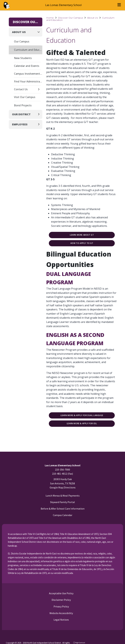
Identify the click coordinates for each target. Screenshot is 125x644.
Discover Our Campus (70, 18)
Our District (21, 114)
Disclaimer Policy (61, 600)
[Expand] (40, 90)
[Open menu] (119, 5)
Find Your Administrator (28, 81)
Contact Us (21, 89)
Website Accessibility (61, 613)
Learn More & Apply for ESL (82, 424)
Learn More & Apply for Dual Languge (82, 415)
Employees (20, 124)
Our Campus (22, 41)
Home (50, 18)
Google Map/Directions (63, 487)
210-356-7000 (62, 470)
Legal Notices (61, 620)
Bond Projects (23, 105)
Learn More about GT (82, 235)
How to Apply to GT (82, 243)
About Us (92, 18)
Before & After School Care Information (63, 509)
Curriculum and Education (28, 50)
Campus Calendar (63, 515)
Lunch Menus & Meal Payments (63, 496)
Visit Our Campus (25, 97)
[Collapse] (40, 32)
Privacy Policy (61, 606)
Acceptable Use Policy (61, 593)
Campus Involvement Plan (28, 74)
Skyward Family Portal (62, 502)
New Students (23, 58)
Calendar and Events (27, 66)
